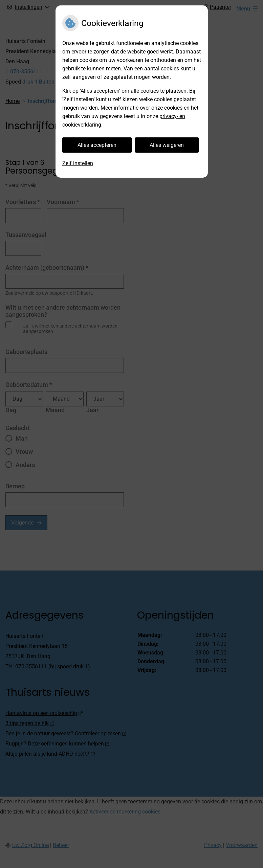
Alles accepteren (97, 145)
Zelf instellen (78, 163)
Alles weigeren (167, 145)
